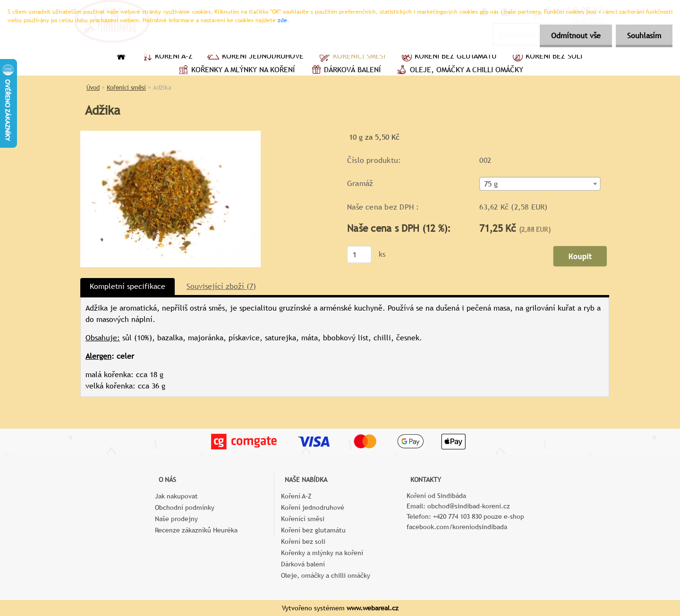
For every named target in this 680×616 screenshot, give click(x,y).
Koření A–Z (166, 57)
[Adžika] (170, 134)
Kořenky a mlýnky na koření (235, 71)
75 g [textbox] (491, 184)
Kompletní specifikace (127, 286)
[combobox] (540, 184)
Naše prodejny (176, 519)
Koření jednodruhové (255, 57)
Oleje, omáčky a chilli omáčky (459, 71)
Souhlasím (644, 36)
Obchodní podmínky (185, 507)
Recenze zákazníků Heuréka (196, 530)
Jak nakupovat (176, 496)
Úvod (93, 88)
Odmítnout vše (574, 36)
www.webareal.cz (373, 608)
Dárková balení (345, 71)
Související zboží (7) (221, 286)
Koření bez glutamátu (448, 57)
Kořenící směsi (352, 57)
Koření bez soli (546, 57)
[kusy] (359, 254)
